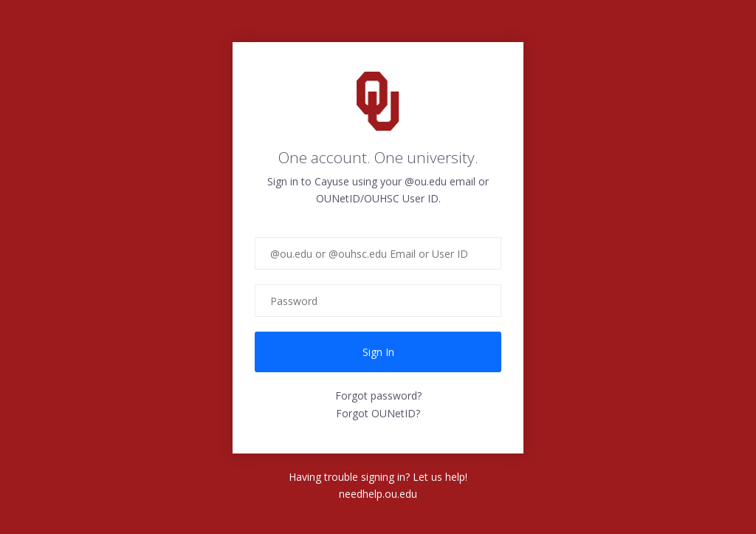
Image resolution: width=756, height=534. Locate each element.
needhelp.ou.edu (378, 494)
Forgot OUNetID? (378, 413)
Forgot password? (378, 396)
